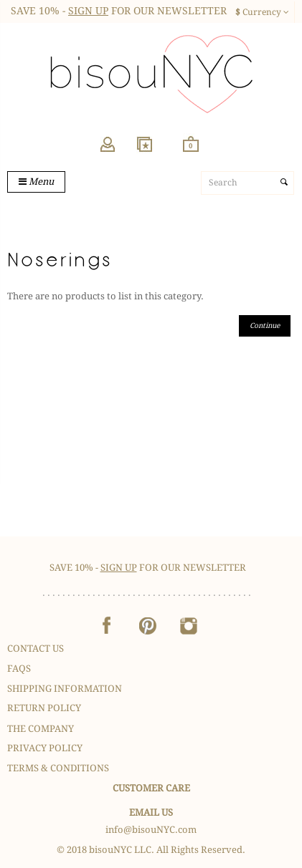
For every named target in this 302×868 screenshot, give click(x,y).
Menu (36, 182)
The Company (41, 729)
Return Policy (44, 708)
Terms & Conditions (58, 768)
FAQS (19, 669)
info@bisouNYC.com (151, 830)
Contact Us (36, 648)
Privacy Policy (45, 748)
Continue (265, 325)
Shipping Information (65, 689)
